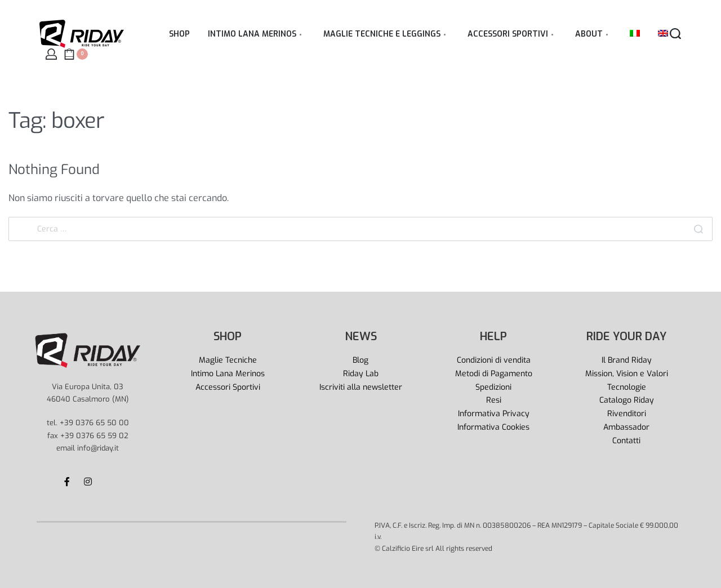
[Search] (698, 229)
